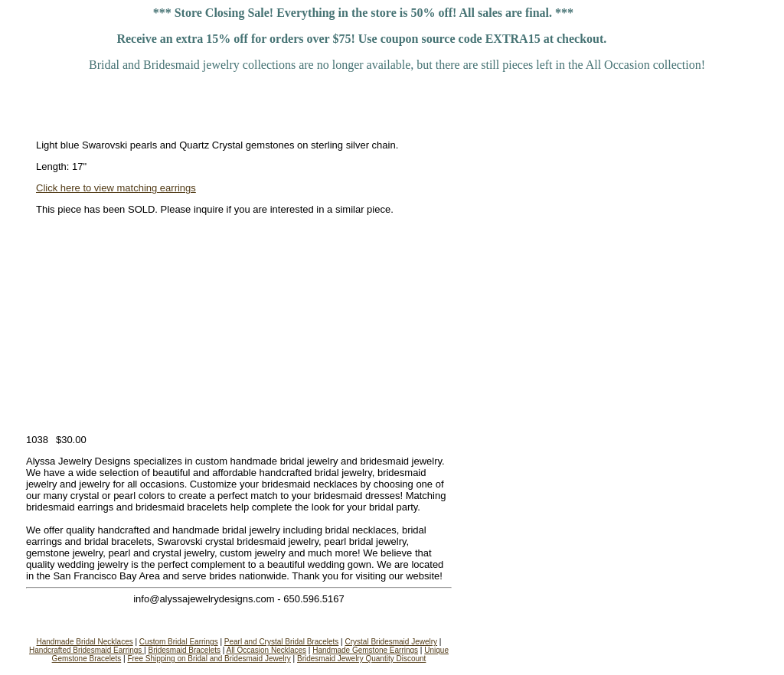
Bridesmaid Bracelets (185, 650)
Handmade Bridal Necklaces (85, 642)
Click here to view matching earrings (116, 188)
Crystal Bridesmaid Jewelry (391, 642)
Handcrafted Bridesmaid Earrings (87, 650)
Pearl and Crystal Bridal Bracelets (282, 642)
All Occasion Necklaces (266, 650)
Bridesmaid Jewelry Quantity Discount (361, 659)
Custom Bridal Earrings (179, 642)
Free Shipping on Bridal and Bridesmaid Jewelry (209, 659)
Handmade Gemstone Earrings (365, 650)
